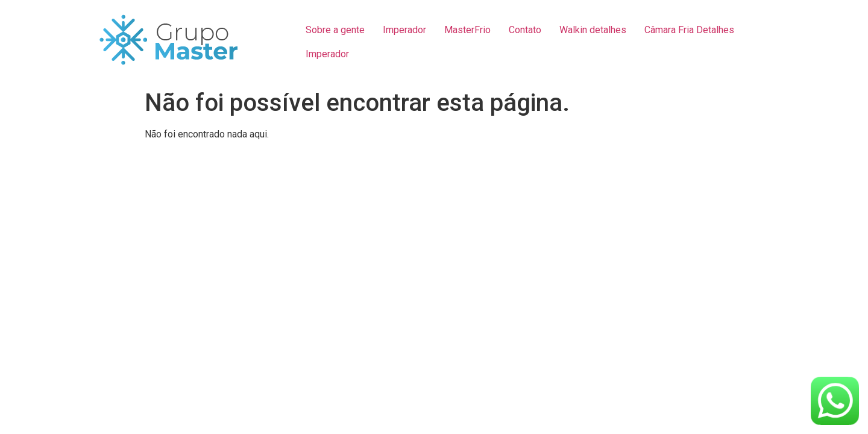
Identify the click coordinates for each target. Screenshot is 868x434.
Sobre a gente (335, 30)
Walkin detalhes (593, 30)
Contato (525, 30)
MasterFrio (467, 30)
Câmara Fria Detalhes (689, 30)
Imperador (404, 30)
